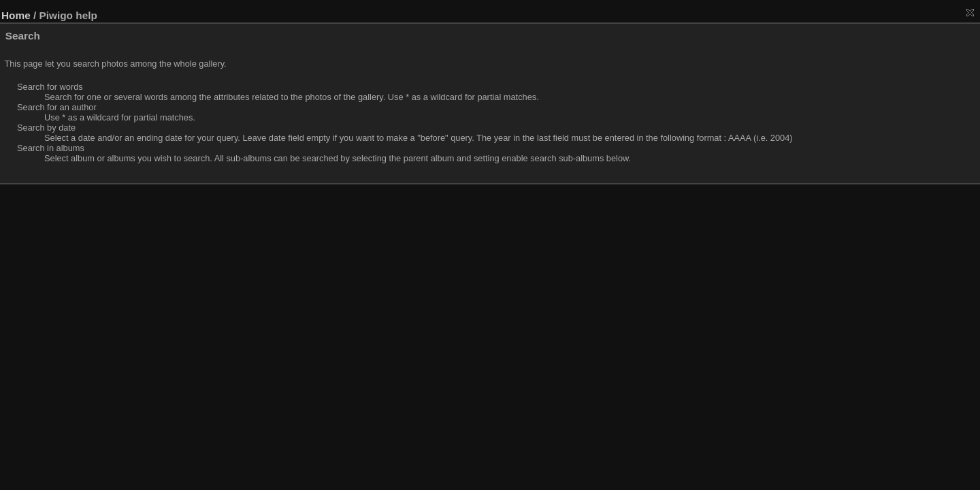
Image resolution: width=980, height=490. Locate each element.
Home (16, 15)
